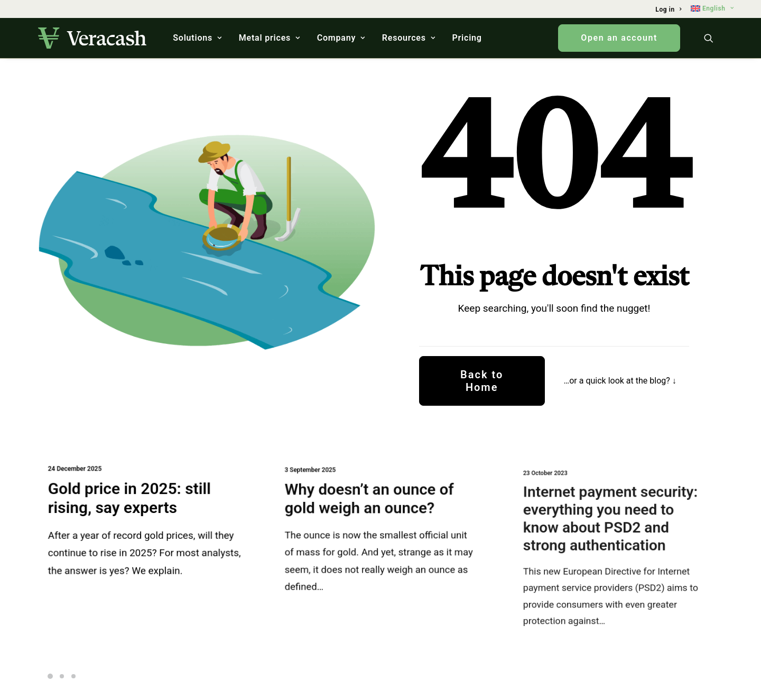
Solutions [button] (197, 38)
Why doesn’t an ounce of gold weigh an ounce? (371, 502)
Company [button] (341, 38)
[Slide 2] (62, 676)
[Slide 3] (73, 676)
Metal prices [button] (270, 38)
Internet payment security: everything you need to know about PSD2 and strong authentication (612, 525)
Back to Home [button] (484, 381)
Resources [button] (409, 38)
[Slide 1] (52, 676)
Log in (668, 10)
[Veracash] (92, 38)
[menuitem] (668, 10)
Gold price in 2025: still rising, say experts (131, 499)
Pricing (467, 38)
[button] (713, 38)
